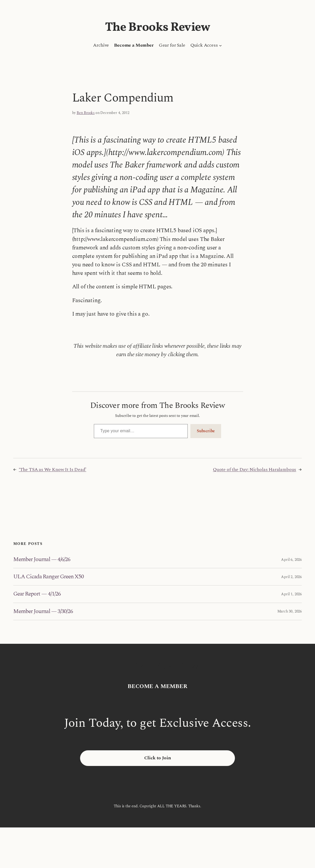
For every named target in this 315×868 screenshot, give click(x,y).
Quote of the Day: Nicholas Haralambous (255, 470)
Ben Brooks (86, 113)
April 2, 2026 (291, 577)
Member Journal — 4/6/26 (42, 559)
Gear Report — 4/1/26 (37, 594)
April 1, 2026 (291, 594)
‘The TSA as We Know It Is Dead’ (52, 470)
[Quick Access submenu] (220, 45)
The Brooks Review (158, 28)
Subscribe (206, 431)
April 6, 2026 (291, 560)
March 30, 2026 (290, 611)
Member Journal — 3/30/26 (43, 611)
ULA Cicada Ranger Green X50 (49, 577)
